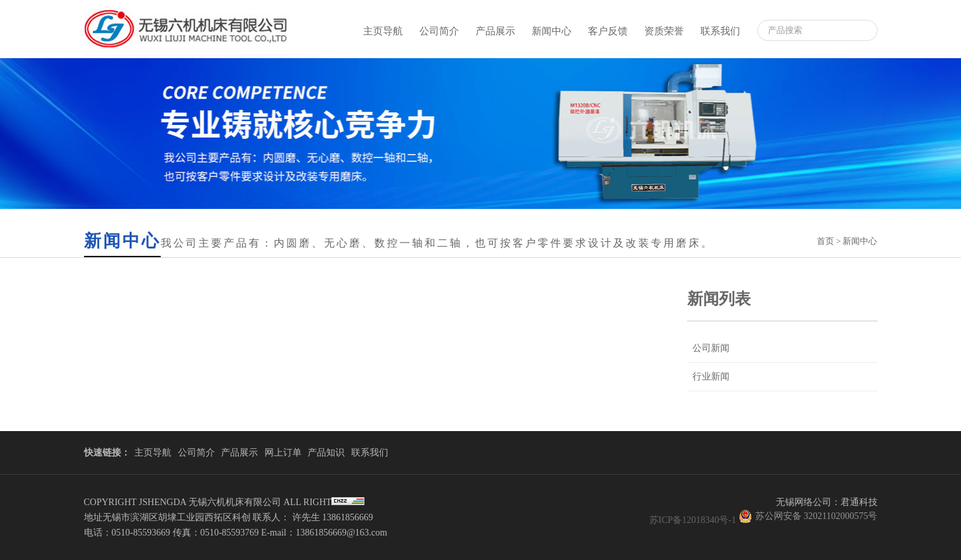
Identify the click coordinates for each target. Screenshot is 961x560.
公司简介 (439, 31)
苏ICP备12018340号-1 (693, 520)
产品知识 (326, 453)
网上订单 (283, 453)
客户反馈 (608, 31)
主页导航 (383, 31)
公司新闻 (711, 348)
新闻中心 (552, 31)
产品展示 (495, 31)
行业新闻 (711, 377)
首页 (825, 241)
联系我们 (720, 31)
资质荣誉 (664, 31)
